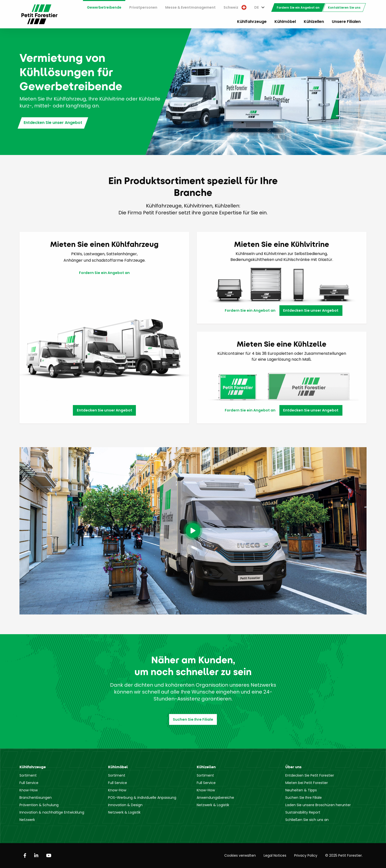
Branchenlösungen (36, 798)
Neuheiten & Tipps (301, 790)
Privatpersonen (143, 7)
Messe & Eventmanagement (190, 7)
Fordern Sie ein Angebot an (298, 8)
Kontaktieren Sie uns (344, 8)
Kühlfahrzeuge (252, 22)
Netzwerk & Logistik (124, 812)
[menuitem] (104, 8)
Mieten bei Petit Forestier (307, 783)
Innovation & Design (125, 805)
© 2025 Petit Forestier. (344, 855)
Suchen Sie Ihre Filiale (193, 719)
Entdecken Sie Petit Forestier (310, 775)
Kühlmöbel (285, 22)
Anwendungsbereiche (215, 798)
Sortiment (28, 775)
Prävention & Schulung (39, 805)
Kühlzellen (314, 22)
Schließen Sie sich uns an (307, 820)
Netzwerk (27, 820)
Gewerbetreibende (104, 7)
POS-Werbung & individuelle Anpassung (142, 798)
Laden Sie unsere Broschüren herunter (318, 805)
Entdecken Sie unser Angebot (53, 123)
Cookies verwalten (240, 855)
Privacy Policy (306, 855)
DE (257, 7)
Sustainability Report (303, 812)
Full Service (29, 783)
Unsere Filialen (346, 22)
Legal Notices (275, 855)
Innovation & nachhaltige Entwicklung (52, 812)
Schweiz (235, 7)
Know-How (29, 790)
